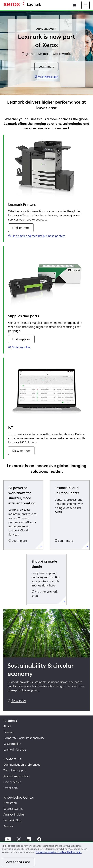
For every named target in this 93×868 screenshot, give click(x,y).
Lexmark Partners (15, 750)
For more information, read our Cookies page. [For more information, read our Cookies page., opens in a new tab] (59, 852)
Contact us (12, 759)
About (7, 726)
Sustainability (12, 744)
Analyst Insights (14, 814)
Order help (11, 788)
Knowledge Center (19, 797)
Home (44, 5)
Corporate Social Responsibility (24, 738)
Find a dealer (12, 782)
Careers (8, 732)
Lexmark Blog (12, 820)
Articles (8, 826)
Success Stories (13, 809)
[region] (46, 855)
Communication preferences (22, 765)
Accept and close (18, 862)
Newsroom (11, 803)
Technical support (15, 770)
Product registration (16, 776)
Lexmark (10, 721)
